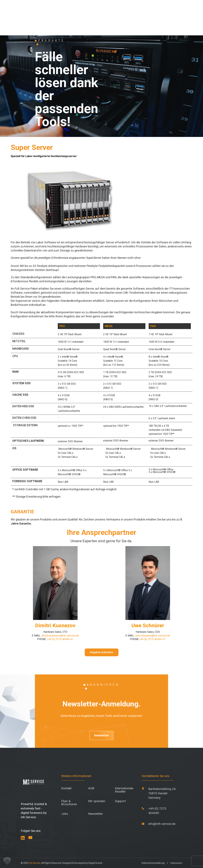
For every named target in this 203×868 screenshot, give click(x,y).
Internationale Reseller (124, 790)
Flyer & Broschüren (69, 803)
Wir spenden (97, 801)
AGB (91, 788)
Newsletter (101, 735)
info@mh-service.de (162, 824)
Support (120, 801)
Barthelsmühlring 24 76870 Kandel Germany (162, 793)
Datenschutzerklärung (153, 863)
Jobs (65, 814)
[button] (7, 861)
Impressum (176, 863)
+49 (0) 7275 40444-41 (60, 639)
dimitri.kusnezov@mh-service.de (60, 636)
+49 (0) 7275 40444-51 (152, 639)
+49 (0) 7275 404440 (157, 811)
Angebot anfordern (102, 652)
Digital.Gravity (95, 863)
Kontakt (66, 788)
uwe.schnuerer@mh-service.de (153, 636)
